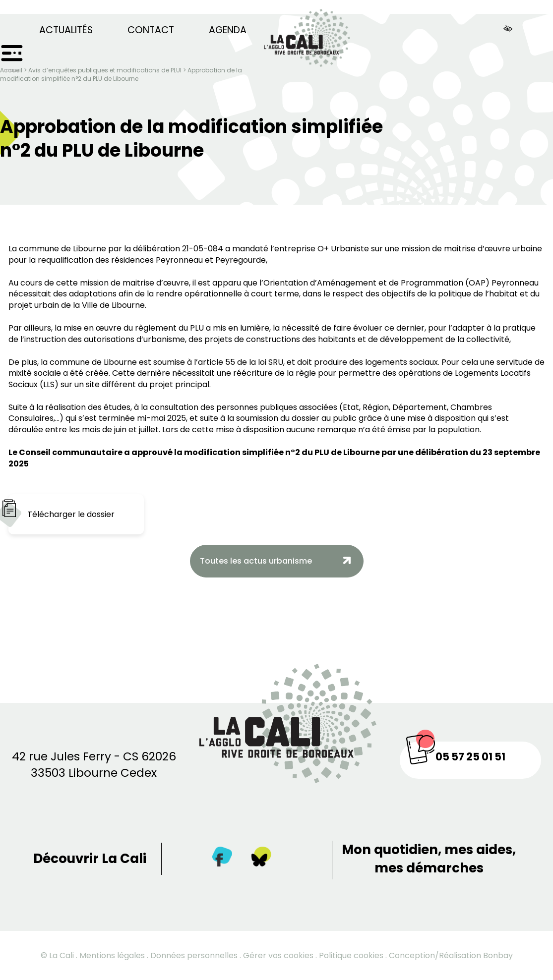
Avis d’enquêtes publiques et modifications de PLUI (105, 70)
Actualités (66, 30)
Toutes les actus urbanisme (256, 561)
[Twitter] (261, 859)
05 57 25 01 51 (470, 757)
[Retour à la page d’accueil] (307, 33)
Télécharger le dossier (71, 514)
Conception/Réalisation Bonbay (451, 955)
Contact (151, 30)
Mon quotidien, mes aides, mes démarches (429, 859)
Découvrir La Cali (90, 859)
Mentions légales (112, 955)
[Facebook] (222, 859)
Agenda (228, 30)
